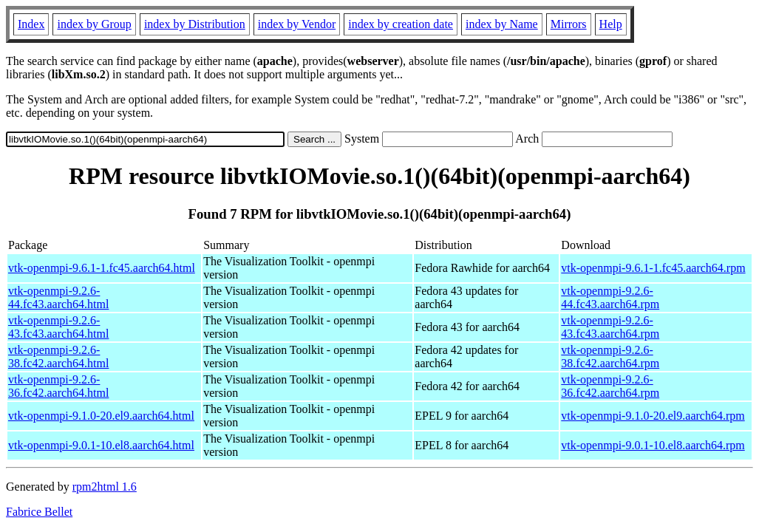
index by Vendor (297, 24)
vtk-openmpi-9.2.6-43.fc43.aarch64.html (58, 327)
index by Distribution (195, 24)
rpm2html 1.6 (105, 487)
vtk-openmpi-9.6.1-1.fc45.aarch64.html (102, 268)
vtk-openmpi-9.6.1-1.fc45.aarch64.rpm (653, 268)
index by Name (502, 24)
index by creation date (401, 24)
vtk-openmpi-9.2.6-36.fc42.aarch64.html (58, 386)
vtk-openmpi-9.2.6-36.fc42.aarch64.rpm (610, 386)
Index (31, 24)
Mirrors (569, 24)
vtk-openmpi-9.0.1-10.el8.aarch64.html (101, 445)
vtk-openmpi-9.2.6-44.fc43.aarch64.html (58, 297)
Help (611, 24)
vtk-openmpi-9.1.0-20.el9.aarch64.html (101, 416)
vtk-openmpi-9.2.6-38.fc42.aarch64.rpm (610, 357)
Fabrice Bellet (39, 512)
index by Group (94, 24)
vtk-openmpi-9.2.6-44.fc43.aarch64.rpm (610, 297)
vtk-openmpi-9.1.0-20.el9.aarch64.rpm (653, 416)
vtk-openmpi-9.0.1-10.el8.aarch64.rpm (653, 445)
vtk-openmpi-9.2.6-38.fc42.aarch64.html (58, 357)
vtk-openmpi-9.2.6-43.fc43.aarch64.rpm (610, 327)
